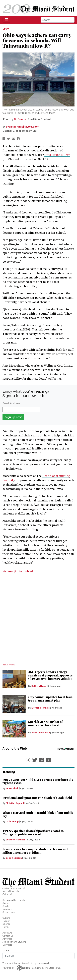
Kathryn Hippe (39, 686)
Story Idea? (8, 945)
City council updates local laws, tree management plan (51, 699)
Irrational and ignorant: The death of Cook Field (37, 798)
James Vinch (12, 788)
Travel (6, 927)
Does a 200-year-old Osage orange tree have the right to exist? (38, 781)
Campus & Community (14, 900)
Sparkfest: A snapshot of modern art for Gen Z (46, 723)
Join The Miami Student (14, 942)
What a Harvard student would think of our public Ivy (38, 814)
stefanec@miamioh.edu (18, 571)
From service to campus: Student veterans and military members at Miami (35, 851)
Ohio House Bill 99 (57, 155)
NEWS (6, 29)
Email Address (11, 403)
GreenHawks (9, 912)
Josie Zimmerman (41, 733)
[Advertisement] (38, 616)
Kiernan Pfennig (40, 708)
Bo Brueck (20, 119)
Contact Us (8, 936)
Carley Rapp (12, 822)
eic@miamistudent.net (14, 888)
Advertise (7, 939)
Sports (6, 906)
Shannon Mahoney (16, 840)
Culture (6, 918)
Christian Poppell (15, 803)
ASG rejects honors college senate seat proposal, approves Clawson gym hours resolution (50, 675)
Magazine (7, 909)
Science (6, 924)
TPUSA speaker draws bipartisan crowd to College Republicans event (33, 833)
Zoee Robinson (14, 858)
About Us (7, 933)
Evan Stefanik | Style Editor (22, 127)
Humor (6, 921)
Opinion (6, 903)
